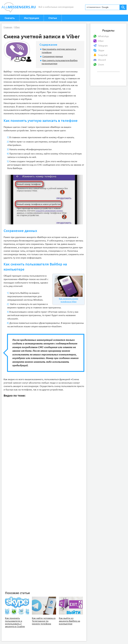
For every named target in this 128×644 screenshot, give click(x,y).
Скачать (10, 18)
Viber (101, 41)
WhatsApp (103, 36)
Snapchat (103, 55)
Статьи (53, 18)
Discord (102, 60)
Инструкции (32, 18)
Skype (101, 50)
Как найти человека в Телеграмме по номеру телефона (44, 621)
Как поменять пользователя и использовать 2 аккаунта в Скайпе (15, 622)
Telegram (103, 46)
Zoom (101, 65)
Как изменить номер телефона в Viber (69, 289)
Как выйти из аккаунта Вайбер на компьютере (69, 621)
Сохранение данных (53, 56)
